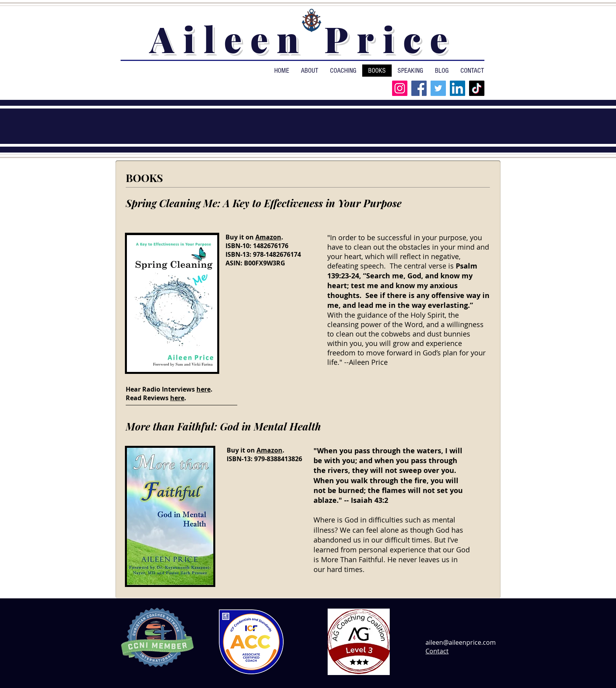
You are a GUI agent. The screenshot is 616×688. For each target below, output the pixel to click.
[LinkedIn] (457, 88)
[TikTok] (477, 88)
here (203, 389)
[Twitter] (438, 88)
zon (276, 237)
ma (265, 237)
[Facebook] (419, 88)
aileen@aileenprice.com (461, 642)
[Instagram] (400, 88)
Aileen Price (303, 39)
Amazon (269, 450)
